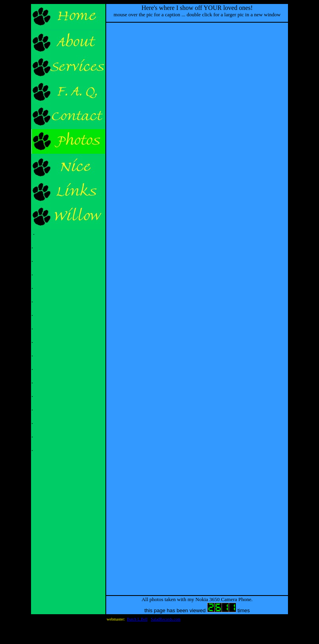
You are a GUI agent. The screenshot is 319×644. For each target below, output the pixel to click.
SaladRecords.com (166, 619)
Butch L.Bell (137, 619)
